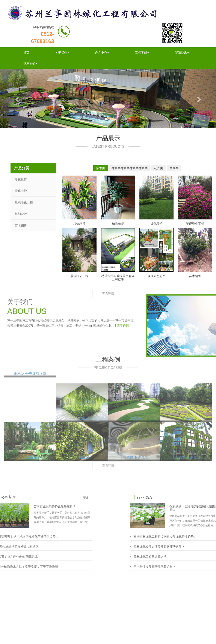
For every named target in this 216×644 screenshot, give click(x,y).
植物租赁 (79, 224)
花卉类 (159, 168)
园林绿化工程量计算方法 (196, 557)
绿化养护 (21, 191)
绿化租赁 (21, 179)
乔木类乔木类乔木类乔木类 (130, 168)
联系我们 (30, 63)
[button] (16, 98)
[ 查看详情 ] (123, 298)
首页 (26, 53)
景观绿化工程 (24, 202)
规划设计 (21, 214)
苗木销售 (21, 225)
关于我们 (62, 53)
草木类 (174, 168)
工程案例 (142, 53)
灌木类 (101, 168)
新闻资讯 (182, 53)
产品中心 (102, 53)
